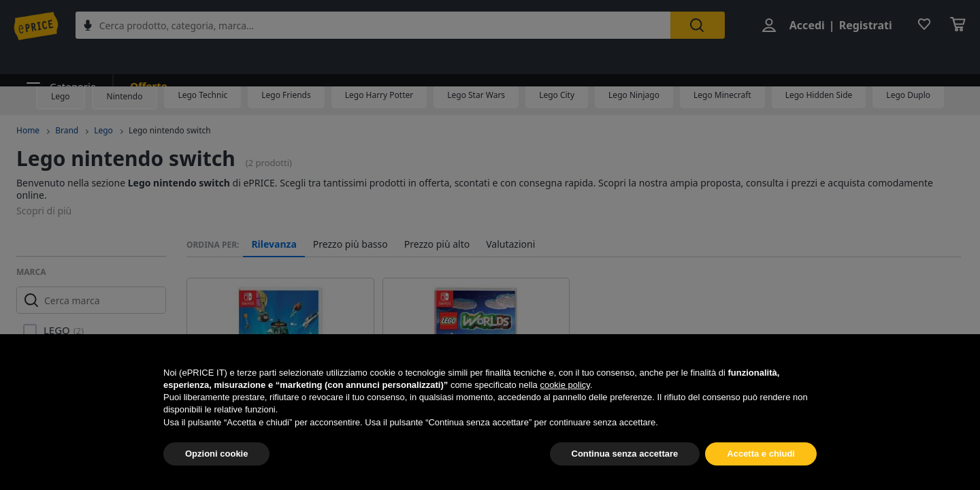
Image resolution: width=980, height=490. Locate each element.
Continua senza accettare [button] (625, 454)
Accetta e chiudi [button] (761, 454)
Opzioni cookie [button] (216, 454)
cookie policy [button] (565, 385)
